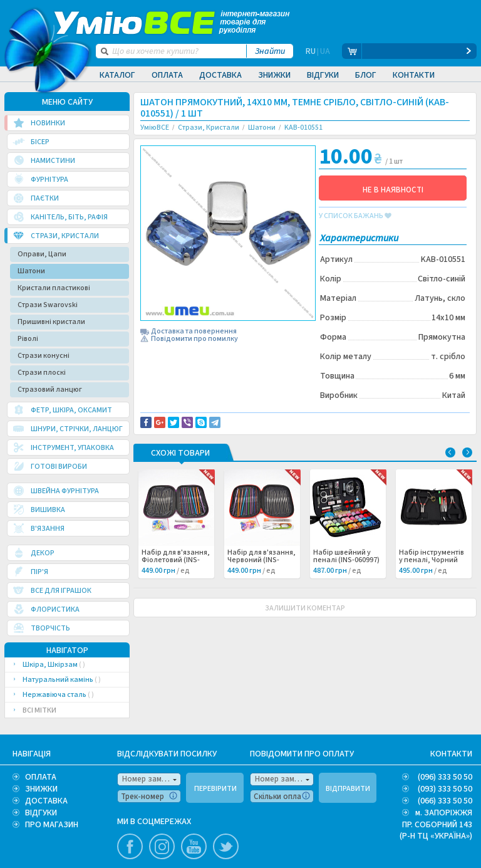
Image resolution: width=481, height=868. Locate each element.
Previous (450, 452)
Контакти (414, 75)
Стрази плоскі (42, 373)
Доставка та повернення (194, 332)
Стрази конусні (44, 356)
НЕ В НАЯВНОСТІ (393, 190)
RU (311, 51)
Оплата (167, 75)
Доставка (220, 75)
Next (467, 452)
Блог (366, 75)
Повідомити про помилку (194, 339)
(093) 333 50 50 (445, 789)
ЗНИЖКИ (41, 789)
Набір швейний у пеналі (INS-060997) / (346, 560)
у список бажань (355, 216)
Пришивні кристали (51, 322)
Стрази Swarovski (48, 305)
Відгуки (323, 75)
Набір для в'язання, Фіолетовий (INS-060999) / (176, 560)
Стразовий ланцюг (50, 390)
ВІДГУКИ (41, 813)
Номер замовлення (152, 779)
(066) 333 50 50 (445, 801)
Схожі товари (180, 454)
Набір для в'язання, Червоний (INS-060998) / (261, 560)
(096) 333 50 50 (445, 777)
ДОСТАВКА (46, 801)
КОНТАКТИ (451, 754)
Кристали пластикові (54, 288)
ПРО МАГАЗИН (52, 825)
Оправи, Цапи (42, 254)
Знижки (274, 75)
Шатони (31, 271)
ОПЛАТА (41, 777)
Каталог (117, 75)
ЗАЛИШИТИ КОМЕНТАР (305, 608)
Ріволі (28, 339)
